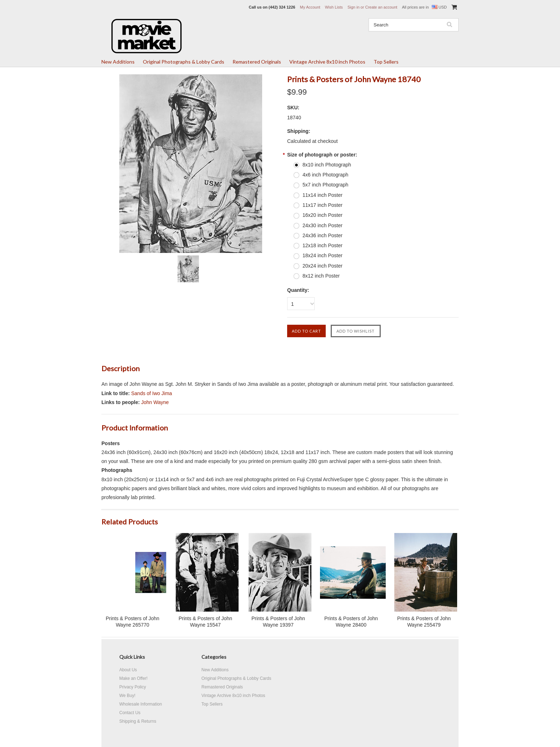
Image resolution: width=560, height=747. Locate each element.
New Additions (118, 62)
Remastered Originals (257, 62)
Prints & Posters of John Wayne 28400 (351, 622)
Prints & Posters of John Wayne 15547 (205, 622)
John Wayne (155, 402)
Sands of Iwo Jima (151, 393)
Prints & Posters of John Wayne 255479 (424, 622)
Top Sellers (386, 62)
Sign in (354, 7)
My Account (310, 7)
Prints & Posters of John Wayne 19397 (278, 622)
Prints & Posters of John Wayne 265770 (132, 622)
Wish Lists (334, 7)
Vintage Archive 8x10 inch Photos (327, 62)
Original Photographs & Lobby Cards (184, 62)
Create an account (381, 7)
